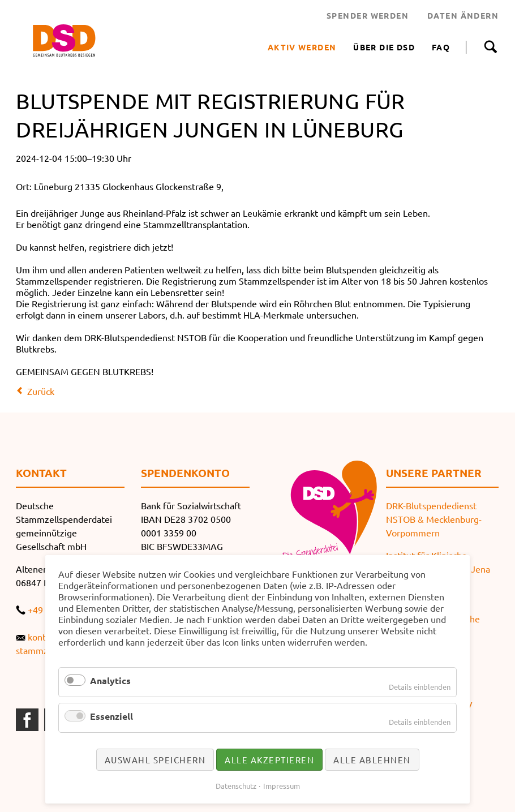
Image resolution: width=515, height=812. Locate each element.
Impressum (282, 786)
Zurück (41, 391)
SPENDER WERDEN (368, 15)
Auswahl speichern (155, 760)
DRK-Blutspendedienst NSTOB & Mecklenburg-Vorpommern (434, 519)
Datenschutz (236, 786)
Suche (490, 47)
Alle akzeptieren (269, 760)
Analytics (110, 680)
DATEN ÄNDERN (463, 15)
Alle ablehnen (372, 760)
